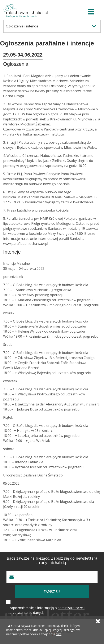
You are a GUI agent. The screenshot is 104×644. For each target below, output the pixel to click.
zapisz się (52, 592)
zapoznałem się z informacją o (47, 610)
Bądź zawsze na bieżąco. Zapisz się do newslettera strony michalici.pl (52, 560)
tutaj (59, 634)
